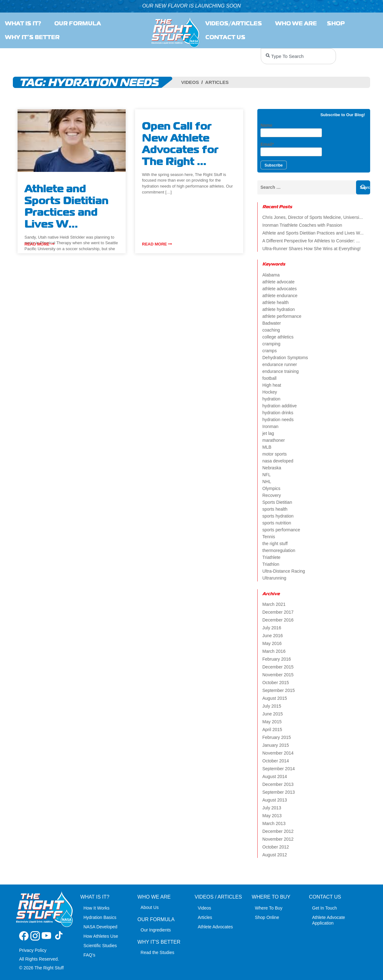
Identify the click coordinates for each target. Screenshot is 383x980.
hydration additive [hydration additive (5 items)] (280, 406)
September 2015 (279, 690)
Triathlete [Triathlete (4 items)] (271, 557)
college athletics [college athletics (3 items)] (278, 337)
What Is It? (25, 23)
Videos (190, 82)
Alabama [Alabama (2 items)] (271, 275)
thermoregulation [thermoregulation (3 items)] (279, 550)
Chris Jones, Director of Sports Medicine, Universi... (313, 217)
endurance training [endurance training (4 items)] (281, 371)
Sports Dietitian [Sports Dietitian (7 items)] (277, 502)
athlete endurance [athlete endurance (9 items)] (280, 296)
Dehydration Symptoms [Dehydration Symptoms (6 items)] (285, 358)
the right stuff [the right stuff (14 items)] (275, 544)
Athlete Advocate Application (329, 920)
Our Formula (78, 23)
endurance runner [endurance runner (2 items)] (280, 364)
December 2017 (278, 612)
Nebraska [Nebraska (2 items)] (272, 468)
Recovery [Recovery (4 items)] (272, 495)
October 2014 (276, 761)
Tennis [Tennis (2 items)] (269, 537)
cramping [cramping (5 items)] (271, 344)
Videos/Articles (235, 23)
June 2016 (273, 636)
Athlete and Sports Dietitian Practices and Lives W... (313, 233)
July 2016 (272, 628)
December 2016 (278, 620)
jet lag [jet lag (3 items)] (268, 433)
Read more (39, 244)
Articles (217, 82)
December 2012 (278, 831)
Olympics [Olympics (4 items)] (271, 488)
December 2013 (278, 784)
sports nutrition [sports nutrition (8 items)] (277, 523)
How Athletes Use (101, 936)
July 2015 (272, 706)
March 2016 (274, 651)
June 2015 (273, 714)
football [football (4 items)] (269, 378)
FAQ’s (89, 955)
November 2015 (278, 675)
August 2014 (275, 776)
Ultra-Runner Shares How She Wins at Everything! (312, 249)
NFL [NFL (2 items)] (266, 475)
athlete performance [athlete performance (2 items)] (282, 316)
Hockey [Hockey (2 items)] (270, 392)
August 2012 (275, 855)
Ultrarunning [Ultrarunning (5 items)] (274, 578)
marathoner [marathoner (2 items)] (274, 440)
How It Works (96, 908)
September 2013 (279, 792)
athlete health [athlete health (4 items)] (275, 302)
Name (291, 130)
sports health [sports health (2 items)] (275, 509)
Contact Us (227, 37)
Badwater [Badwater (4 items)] (272, 323)
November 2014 (278, 753)
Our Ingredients (156, 930)
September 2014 (279, 769)
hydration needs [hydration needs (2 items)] (278, 420)
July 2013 (272, 808)
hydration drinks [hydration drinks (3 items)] (278, 413)
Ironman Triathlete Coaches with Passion (302, 225)
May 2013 (272, 816)
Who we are (296, 23)
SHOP (337, 23)
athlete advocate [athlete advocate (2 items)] (278, 282)
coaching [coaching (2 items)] (271, 330)
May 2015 (272, 722)
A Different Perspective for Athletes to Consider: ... (311, 241)
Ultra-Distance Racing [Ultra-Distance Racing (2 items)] (284, 571)
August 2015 (275, 698)
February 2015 (277, 737)
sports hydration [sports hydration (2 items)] (278, 516)
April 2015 (272, 730)
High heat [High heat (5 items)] (272, 385)
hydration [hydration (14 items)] (271, 399)
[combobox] (298, 56)
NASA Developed (100, 927)
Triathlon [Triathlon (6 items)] (271, 564)
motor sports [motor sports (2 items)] (275, 454)
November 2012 (278, 839)
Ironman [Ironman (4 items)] (270, 426)
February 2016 (277, 659)
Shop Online (267, 917)
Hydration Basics (100, 917)
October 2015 (276, 683)
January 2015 (276, 745)
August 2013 (275, 800)
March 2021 (274, 604)
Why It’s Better (32, 37)
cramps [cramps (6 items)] (270, 351)
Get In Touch (325, 908)
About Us (150, 907)
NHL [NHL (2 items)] (267, 482)
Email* (291, 149)
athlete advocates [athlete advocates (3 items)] (280, 289)
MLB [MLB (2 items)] (267, 447)
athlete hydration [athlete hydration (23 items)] (279, 309)
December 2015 (278, 667)
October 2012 (276, 847)
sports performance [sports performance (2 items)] (281, 530)
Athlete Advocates (215, 927)
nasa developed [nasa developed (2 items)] (278, 461)
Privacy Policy (33, 950)
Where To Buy (269, 908)
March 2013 (274, 823)
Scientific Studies (100, 946)
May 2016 (272, 643)
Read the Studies (157, 952)
